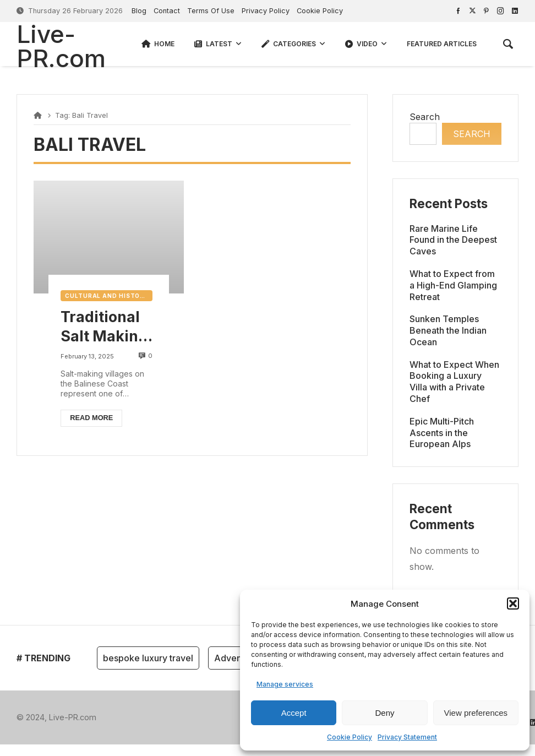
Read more (91, 418)
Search (425, 117)
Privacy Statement (407, 737)
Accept (294, 713)
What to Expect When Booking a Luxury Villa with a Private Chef (454, 382)
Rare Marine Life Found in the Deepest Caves (453, 240)
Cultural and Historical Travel (109, 296)
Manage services (285, 684)
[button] (513, 603)
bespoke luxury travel (148, 658)
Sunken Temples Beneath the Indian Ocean (448, 330)
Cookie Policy (350, 737)
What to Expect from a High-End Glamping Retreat (453, 285)
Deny (384, 713)
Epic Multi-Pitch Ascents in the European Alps (442, 433)
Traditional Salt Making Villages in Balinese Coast (104, 327)
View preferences (476, 713)
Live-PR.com (61, 46)
